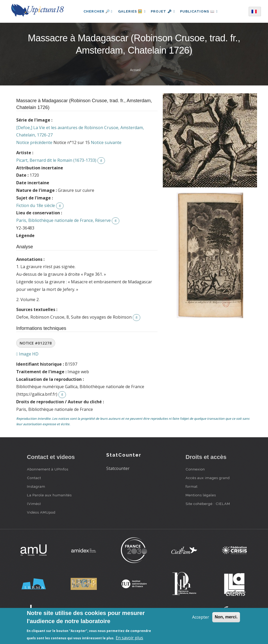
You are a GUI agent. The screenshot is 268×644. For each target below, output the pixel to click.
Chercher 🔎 (96, 11)
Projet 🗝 (163, 11)
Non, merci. (226, 617)
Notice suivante (106, 142)
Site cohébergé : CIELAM (208, 504)
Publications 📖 (200, 11)
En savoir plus (129, 638)
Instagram (36, 486)
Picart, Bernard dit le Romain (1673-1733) (56, 160)
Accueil (135, 70)
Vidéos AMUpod (41, 512)
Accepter (201, 617)
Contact (34, 478)
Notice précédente (34, 142)
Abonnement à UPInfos (48, 469)
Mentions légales (201, 495)
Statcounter (118, 468)
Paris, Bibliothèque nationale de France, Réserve (63, 220)
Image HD (27, 354)
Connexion (195, 469)
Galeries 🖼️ (131, 11)
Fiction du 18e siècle (36, 205)
